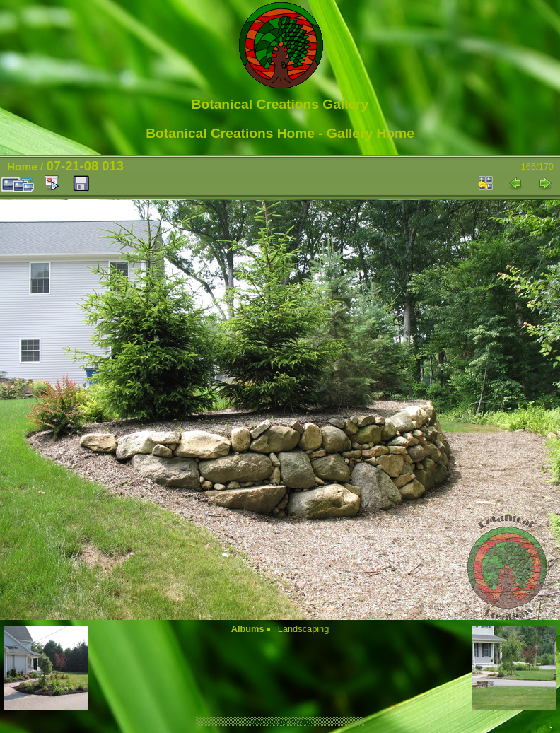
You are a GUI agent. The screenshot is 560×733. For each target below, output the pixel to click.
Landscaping (304, 629)
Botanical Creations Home (230, 133)
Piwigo (302, 722)
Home (22, 166)
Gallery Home (371, 133)
